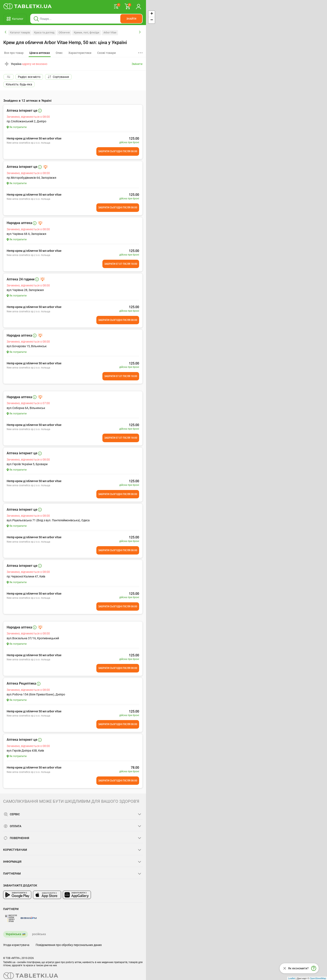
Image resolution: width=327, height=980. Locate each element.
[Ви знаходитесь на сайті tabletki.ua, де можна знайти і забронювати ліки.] (28, 6)
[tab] (40, 53)
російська (39, 934)
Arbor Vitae (110, 32)
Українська (13, 934)
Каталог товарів (20, 32)
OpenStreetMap (318, 978)
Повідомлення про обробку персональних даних (69, 945)
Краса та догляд (44, 32)
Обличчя (64, 32)
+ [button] (152, 14)
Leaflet (292, 978)
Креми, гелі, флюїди (87, 32)
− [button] (152, 20)
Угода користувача (16, 945)
